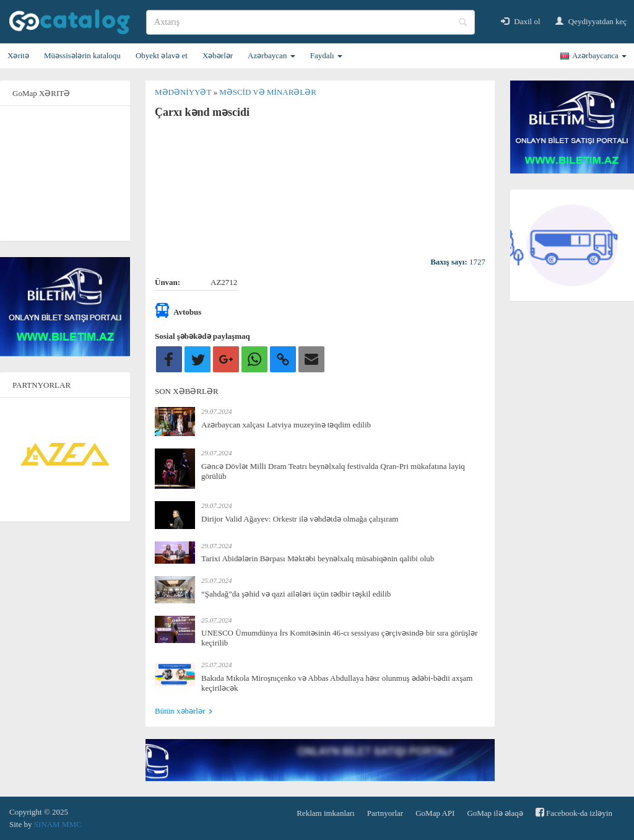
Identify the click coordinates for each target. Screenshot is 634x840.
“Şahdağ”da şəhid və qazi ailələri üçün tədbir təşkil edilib (296, 594)
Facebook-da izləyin (574, 812)
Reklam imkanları (326, 813)
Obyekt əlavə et (162, 55)
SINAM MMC (58, 824)
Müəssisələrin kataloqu (82, 55)
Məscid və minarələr (268, 92)
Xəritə (18, 55)
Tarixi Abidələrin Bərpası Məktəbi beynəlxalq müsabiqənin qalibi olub (318, 558)
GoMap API (435, 813)
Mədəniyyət (184, 92)
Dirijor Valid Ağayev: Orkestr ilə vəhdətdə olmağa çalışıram (300, 519)
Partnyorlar (385, 813)
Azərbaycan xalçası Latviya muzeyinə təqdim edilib (286, 425)
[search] (310, 22)
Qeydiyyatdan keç (591, 21)
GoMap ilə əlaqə (495, 813)
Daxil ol (521, 21)
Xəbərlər (218, 55)
